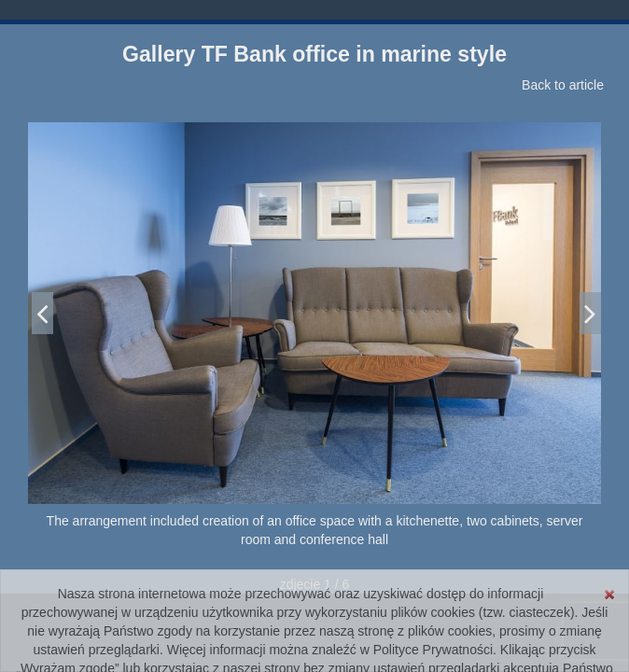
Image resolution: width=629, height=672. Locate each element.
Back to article (563, 85)
